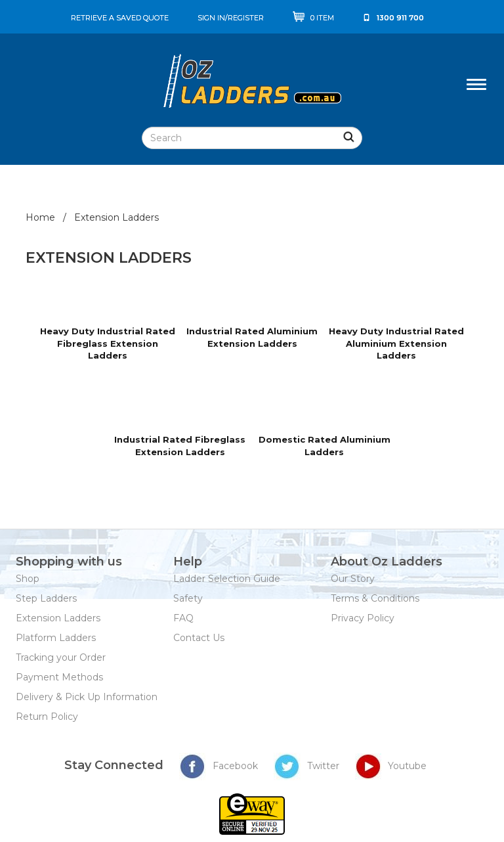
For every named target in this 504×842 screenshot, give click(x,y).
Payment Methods (59, 677)
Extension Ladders (58, 618)
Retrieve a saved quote (120, 18)
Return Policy (47, 717)
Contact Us (199, 638)
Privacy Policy (363, 618)
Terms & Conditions (375, 598)
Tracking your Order (61, 657)
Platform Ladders (56, 638)
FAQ (183, 618)
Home (40, 217)
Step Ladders (46, 598)
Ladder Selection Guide (227, 579)
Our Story (353, 579)
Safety (188, 598)
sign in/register (231, 18)
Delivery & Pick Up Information (87, 697)
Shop (28, 579)
